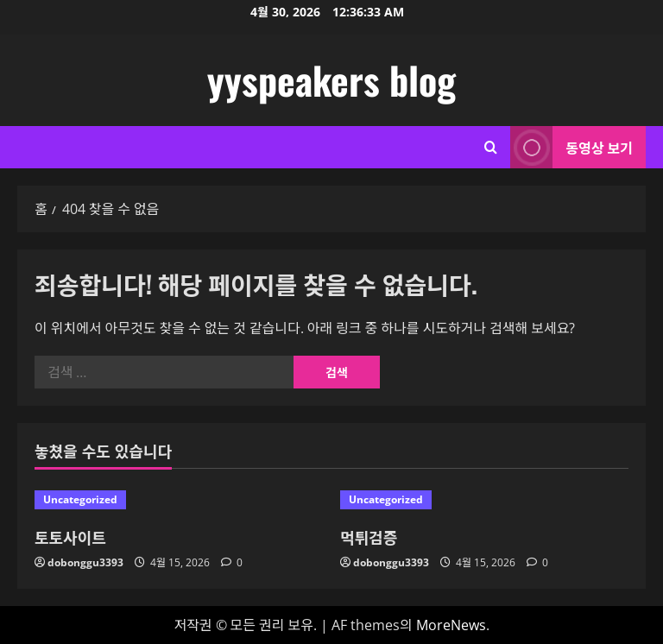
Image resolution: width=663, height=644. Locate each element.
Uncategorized (80, 499)
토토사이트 (70, 537)
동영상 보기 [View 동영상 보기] (571, 147)
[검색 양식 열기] (491, 147)
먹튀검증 (369, 537)
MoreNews (451, 625)
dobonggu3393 (85, 562)
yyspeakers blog (331, 80)
